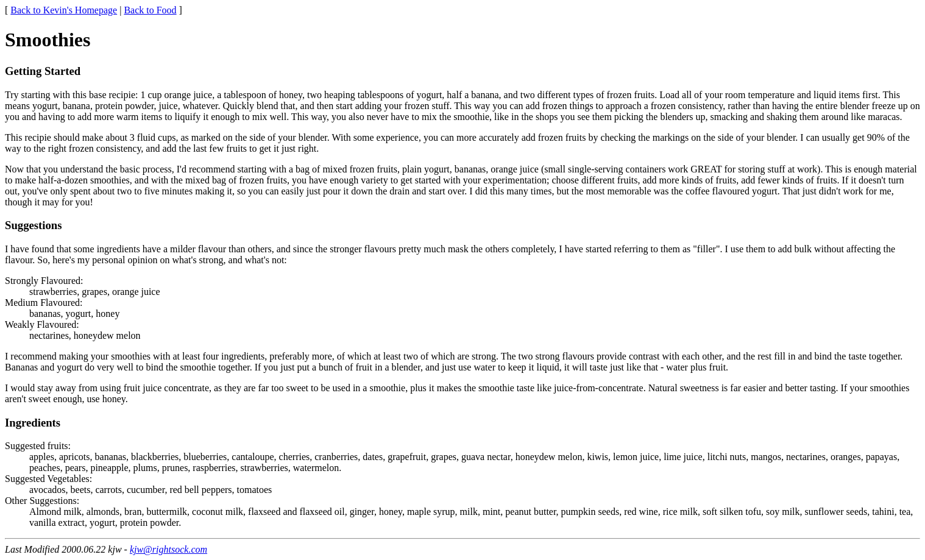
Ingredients (33, 423)
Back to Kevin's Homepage (64, 10)
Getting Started (43, 71)
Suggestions (34, 225)
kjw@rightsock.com (168, 549)
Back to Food (150, 10)
